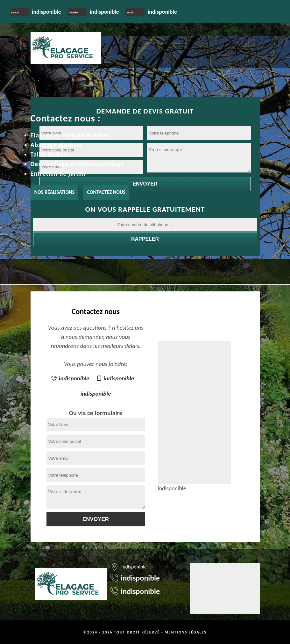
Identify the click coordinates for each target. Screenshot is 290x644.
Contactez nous (106, 192)
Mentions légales (186, 632)
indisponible (46, 12)
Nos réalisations (55, 192)
